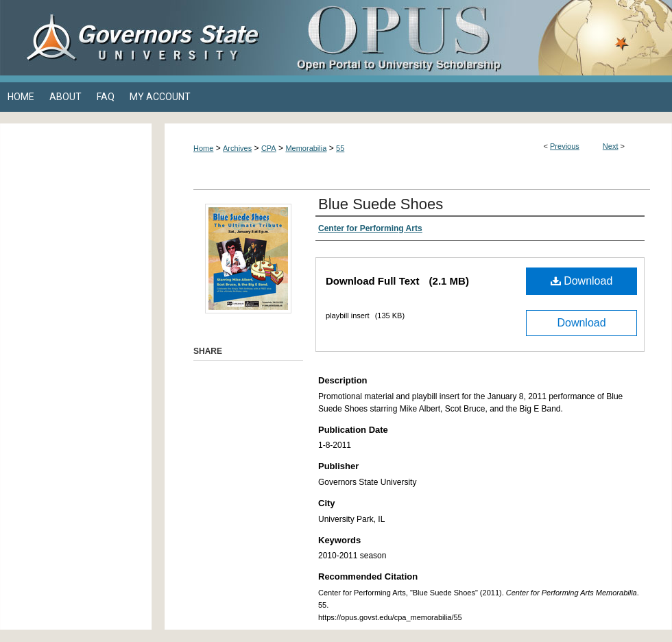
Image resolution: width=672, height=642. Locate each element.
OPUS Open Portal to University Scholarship (473, 38)
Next (611, 146)
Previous (565, 146)
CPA (269, 148)
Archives (237, 148)
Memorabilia (306, 148)
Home (203, 148)
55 (340, 148)
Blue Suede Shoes (381, 204)
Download (582, 281)
